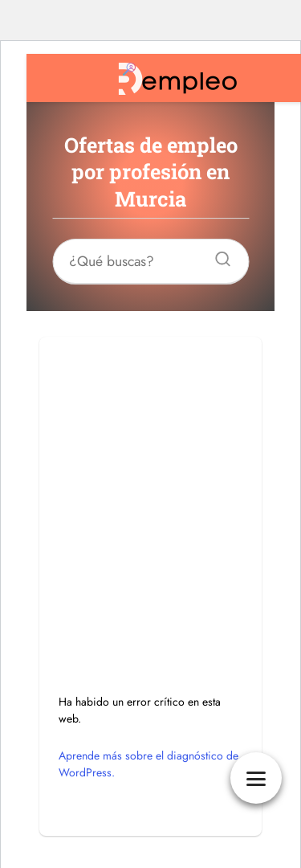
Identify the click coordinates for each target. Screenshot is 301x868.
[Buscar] (217, 255)
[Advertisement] (150, 487)
